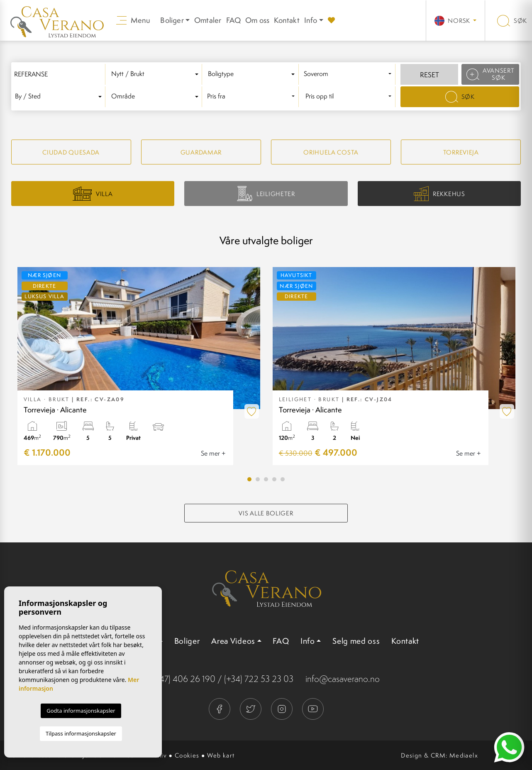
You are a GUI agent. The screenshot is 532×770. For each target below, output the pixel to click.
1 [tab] (249, 479)
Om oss (257, 20)
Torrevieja (461, 152)
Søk (512, 21)
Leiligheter (266, 193)
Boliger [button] (172, 20)
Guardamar (201, 152)
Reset (430, 75)
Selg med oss (356, 641)
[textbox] (156, 74)
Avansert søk (491, 74)
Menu (133, 20)
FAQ (234, 20)
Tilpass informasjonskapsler (81, 733)
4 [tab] (274, 479)
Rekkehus (439, 194)
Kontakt (287, 20)
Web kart (221, 755)
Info (311, 20)
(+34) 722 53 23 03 (259, 679)
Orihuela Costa (331, 152)
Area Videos (233, 641)
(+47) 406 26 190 (184, 679)
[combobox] (156, 74)
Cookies (187, 755)
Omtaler (208, 20)
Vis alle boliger (266, 513)
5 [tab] (283, 479)
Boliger (187, 641)
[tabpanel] (139, 366)
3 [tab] (266, 479)
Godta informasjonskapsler (81, 711)
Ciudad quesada (71, 152)
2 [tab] (258, 479)
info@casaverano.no (343, 679)
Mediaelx (464, 755)
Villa (93, 194)
